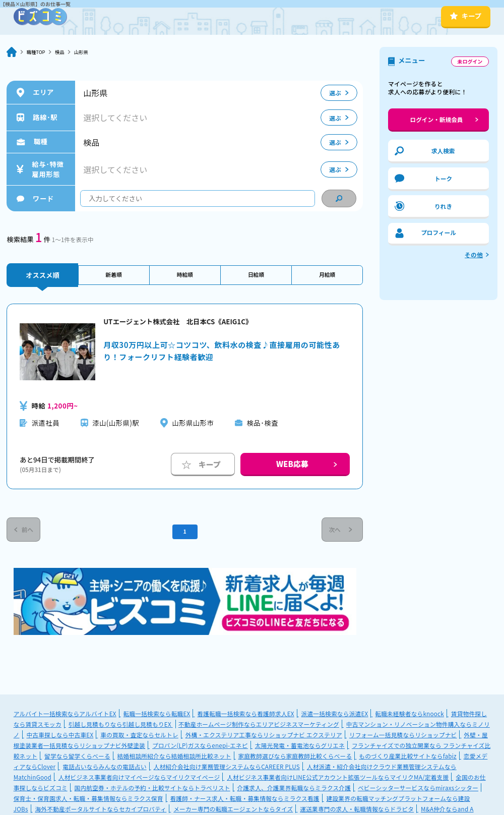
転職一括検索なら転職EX (157, 718)
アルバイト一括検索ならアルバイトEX (65, 718)
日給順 (256, 275)
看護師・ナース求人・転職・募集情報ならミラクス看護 (244, 803)
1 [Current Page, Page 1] (185, 534)
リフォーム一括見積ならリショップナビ (403, 739)
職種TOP (38, 52)
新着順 (114, 275)
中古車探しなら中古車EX (60, 739)
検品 (65, 52)
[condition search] (339, 198)
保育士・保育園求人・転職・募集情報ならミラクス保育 (88, 803)
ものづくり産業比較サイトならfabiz (408, 760)
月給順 (327, 275)
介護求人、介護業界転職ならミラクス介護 (294, 792)
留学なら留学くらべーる (77, 760)
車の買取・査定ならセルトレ (139, 739)
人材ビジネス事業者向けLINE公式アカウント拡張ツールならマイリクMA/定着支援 (338, 781)
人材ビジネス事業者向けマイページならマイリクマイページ (139, 781)
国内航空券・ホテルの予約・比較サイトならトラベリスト (152, 792)
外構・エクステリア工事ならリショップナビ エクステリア (264, 739)
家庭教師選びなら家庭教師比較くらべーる (295, 760)
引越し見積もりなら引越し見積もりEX (121, 729)
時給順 (185, 275)
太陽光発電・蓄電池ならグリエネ (300, 750)
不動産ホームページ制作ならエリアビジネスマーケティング (259, 729)
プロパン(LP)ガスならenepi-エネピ (200, 750)
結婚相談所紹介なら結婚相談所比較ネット (174, 760)
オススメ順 (43, 275)
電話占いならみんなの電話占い (104, 771)
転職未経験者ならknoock (409, 718)
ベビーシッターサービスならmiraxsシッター (418, 792)
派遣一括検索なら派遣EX (335, 718)
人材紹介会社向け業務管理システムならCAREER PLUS (227, 771)
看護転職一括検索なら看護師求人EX (245, 718)
